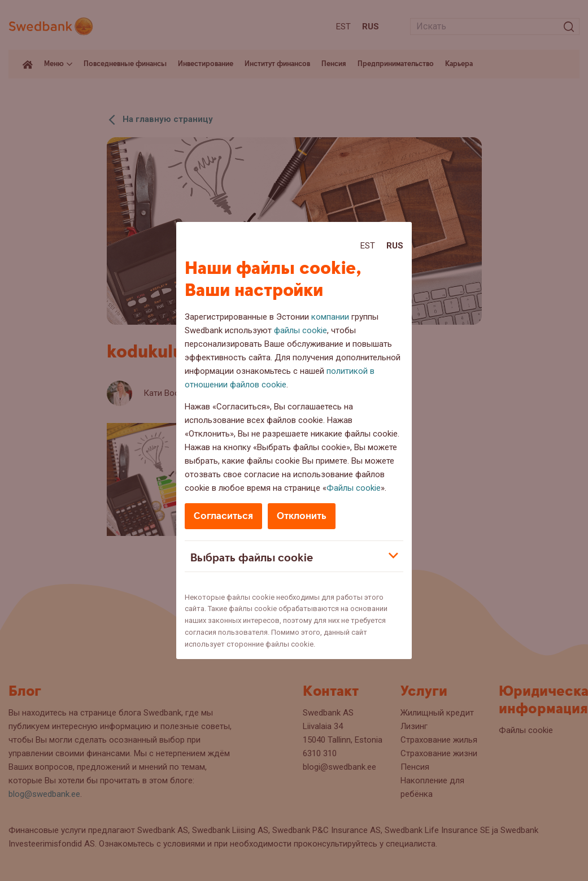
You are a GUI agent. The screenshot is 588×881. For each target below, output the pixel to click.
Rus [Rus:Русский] (395, 246)
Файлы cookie (354, 488)
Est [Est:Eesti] (368, 246)
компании (330, 317)
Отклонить (302, 516)
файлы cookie (300, 330)
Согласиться (223, 516)
